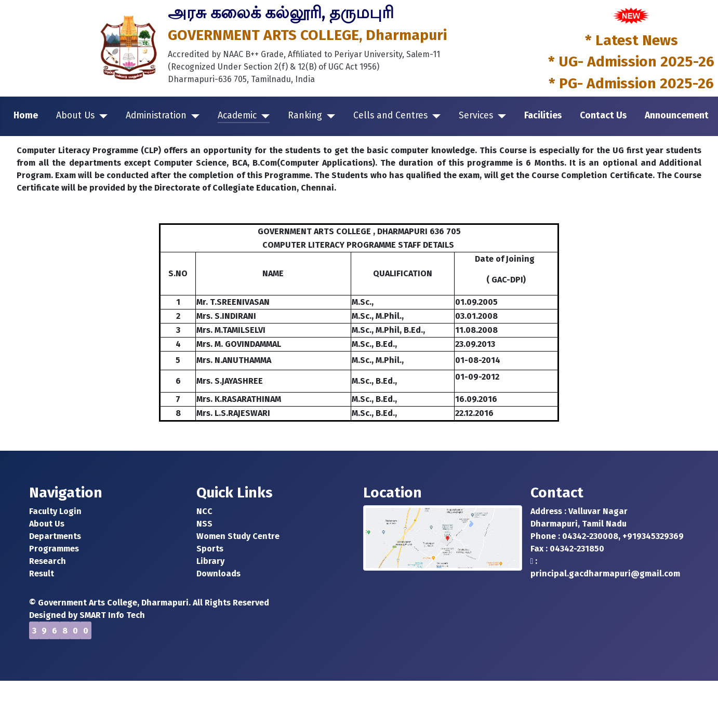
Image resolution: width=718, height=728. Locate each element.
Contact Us (603, 116)
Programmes (54, 549)
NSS (204, 524)
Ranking (305, 116)
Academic (237, 116)
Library (210, 561)
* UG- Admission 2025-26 (631, 62)
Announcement (677, 116)
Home (26, 116)
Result (42, 574)
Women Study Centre (238, 536)
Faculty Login (55, 511)
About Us (75, 116)
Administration (156, 116)
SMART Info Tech (112, 615)
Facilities (543, 116)
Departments (55, 536)
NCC (204, 511)
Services (476, 116)
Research (48, 561)
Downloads (218, 574)
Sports (210, 549)
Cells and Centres (390, 116)
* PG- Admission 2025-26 (631, 83)
